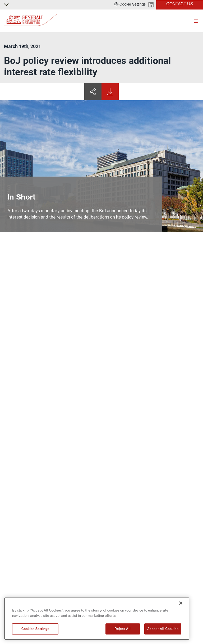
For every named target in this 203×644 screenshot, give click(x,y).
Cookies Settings (35, 629)
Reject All (123, 629)
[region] (97, 619)
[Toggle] (196, 21)
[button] (130, 5)
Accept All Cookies (163, 629)
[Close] (181, 603)
